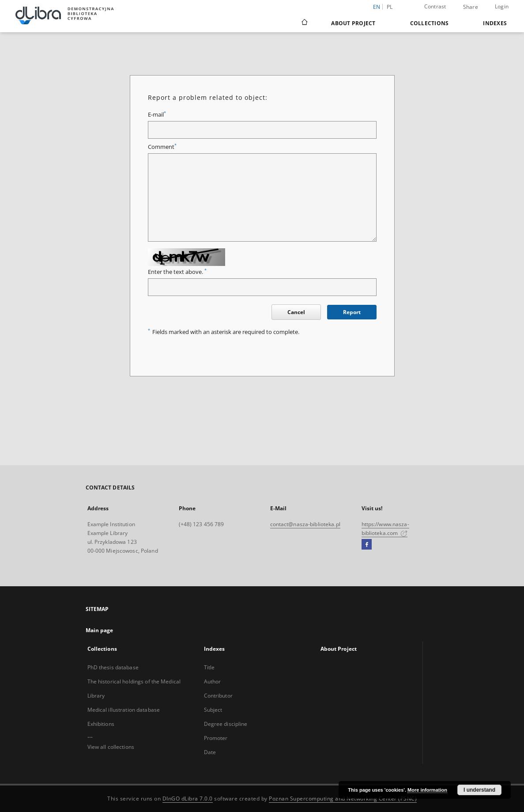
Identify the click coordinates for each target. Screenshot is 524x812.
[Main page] (304, 23)
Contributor (218, 696)
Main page (100, 630)
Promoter (216, 738)
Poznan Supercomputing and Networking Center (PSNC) (343, 799)
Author (213, 681)
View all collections (111, 747)
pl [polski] (390, 7)
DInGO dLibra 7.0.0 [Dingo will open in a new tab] (188, 799)
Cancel (296, 312)
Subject (213, 710)
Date (210, 752)
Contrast (435, 6)
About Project (353, 23)
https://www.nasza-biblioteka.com (385, 529)
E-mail (157, 115)
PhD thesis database (113, 667)
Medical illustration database (124, 710)
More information (427, 790)
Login (502, 6)
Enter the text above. (177, 272)
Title (209, 667)
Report (352, 312)
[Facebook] (367, 545)
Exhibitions (101, 724)
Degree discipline (226, 724)
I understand (479, 790)
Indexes (495, 23)
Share (471, 7)
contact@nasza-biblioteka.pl (305, 524)
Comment (162, 147)
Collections (430, 23)
